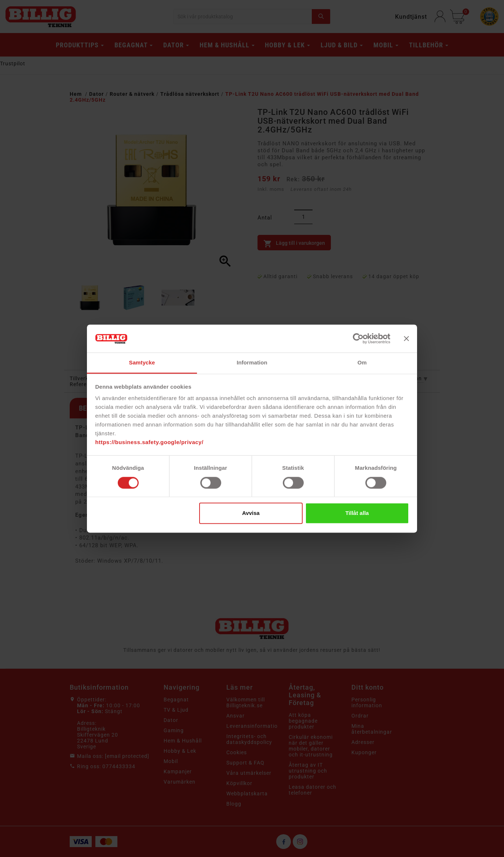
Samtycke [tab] (142, 363)
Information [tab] (252, 363)
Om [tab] (362, 363)
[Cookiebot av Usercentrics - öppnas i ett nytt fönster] (358, 338)
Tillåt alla (357, 513)
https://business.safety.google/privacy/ (149, 442)
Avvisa (251, 513)
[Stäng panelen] (406, 338)
